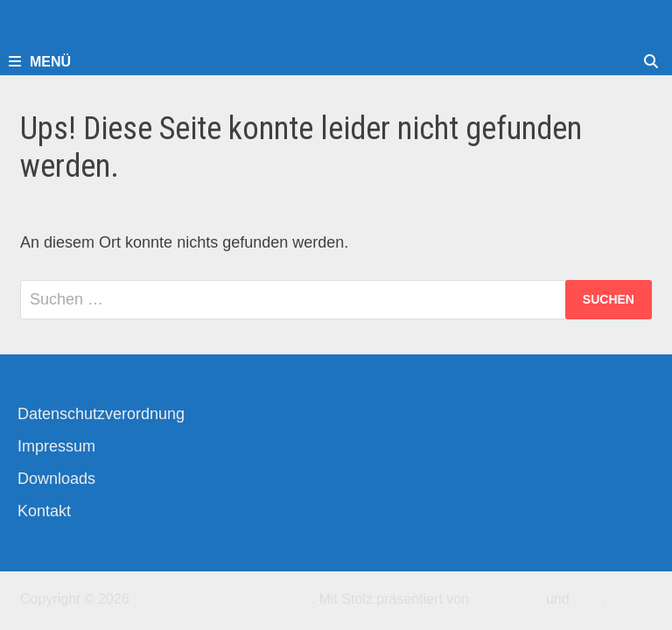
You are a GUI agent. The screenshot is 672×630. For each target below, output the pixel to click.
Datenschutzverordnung (101, 414)
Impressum (56, 446)
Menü (40, 62)
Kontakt (44, 511)
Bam (588, 599)
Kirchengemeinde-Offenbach (222, 599)
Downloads (56, 479)
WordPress (508, 599)
